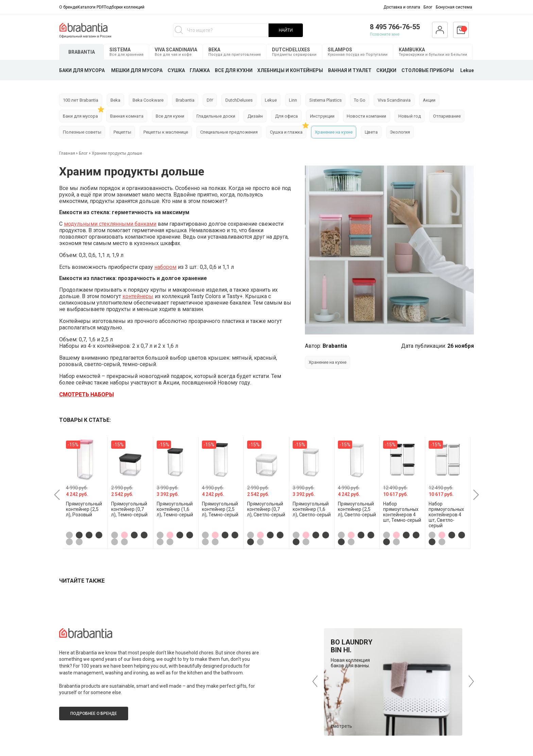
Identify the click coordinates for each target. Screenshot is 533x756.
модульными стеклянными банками (110, 224)
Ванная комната (127, 116)
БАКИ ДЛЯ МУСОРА (82, 70)
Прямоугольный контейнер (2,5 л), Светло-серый (357, 509)
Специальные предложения (229, 132)
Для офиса (286, 116)
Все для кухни (170, 116)
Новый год (410, 116)
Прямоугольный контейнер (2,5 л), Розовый (84, 509)
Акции (429, 100)
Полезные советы (82, 132)
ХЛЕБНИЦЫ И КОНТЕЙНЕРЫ (290, 70)
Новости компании (366, 116)
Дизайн (255, 116)
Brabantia (185, 100)
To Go (360, 100)
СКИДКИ (386, 70)
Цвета (371, 132)
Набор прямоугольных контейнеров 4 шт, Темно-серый (402, 512)
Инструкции (322, 116)
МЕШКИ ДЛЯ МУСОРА (137, 70)
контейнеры (138, 296)
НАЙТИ (286, 30)
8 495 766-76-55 (395, 27)
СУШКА (176, 70)
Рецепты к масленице (166, 132)
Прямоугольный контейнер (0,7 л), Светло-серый (266, 509)
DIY (210, 100)
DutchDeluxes (239, 100)
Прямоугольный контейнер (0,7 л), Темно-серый (129, 509)
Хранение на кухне (334, 132)
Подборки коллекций (124, 7)
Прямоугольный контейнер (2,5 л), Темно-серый (220, 509)
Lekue (467, 70)
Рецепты (122, 132)
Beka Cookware (148, 100)
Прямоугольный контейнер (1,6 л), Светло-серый (312, 509)
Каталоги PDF (91, 7)
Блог (428, 7)
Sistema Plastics (325, 100)
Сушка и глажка (286, 132)
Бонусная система (454, 7)
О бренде (68, 7)
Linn (293, 100)
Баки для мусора (80, 116)
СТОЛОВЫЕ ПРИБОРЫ (428, 70)
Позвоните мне (385, 34)
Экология (400, 132)
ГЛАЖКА (200, 70)
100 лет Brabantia (81, 100)
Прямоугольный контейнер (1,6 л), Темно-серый (175, 509)
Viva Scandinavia (394, 100)
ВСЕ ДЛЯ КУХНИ (234, 70)
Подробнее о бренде (94, 714)
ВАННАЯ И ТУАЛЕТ (350, 70)
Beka (115, 100)
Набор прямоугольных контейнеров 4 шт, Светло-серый (446, 515)
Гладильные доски (216, 116)
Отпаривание (447, 116)
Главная (68, 153)
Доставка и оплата (402, 7)
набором (165, 267)
